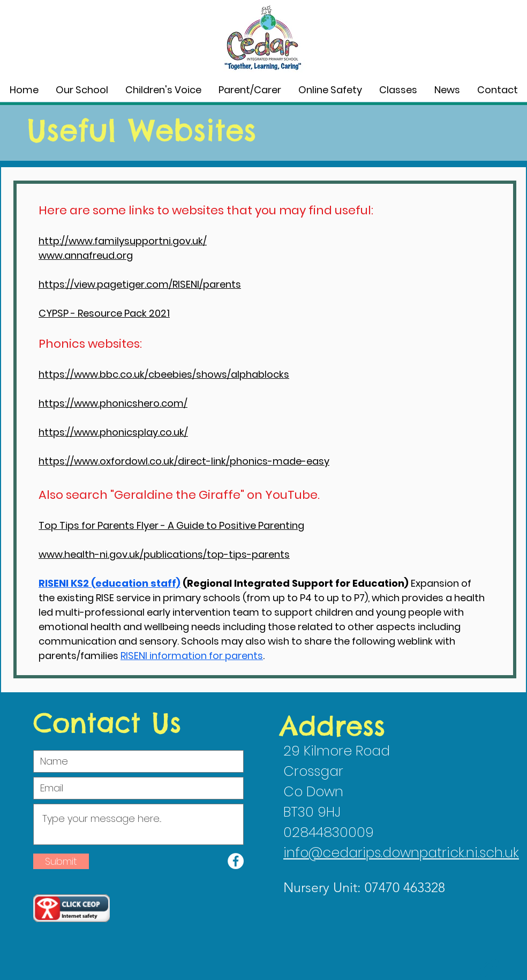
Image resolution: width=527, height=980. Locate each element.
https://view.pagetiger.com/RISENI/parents (140, 284)
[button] (82, 90)
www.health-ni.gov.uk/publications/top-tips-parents (164, 554)
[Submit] (61, 861)
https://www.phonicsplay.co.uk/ (113, 432)
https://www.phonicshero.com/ (113, 403)
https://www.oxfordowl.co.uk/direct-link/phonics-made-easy (184, 461)
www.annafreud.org (86, 255)
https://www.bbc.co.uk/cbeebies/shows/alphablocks (164, 374)
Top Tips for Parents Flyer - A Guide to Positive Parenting (171, 525)
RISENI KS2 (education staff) (110, 583)
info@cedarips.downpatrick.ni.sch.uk (401, 853)
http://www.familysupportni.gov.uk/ (123, 241)
